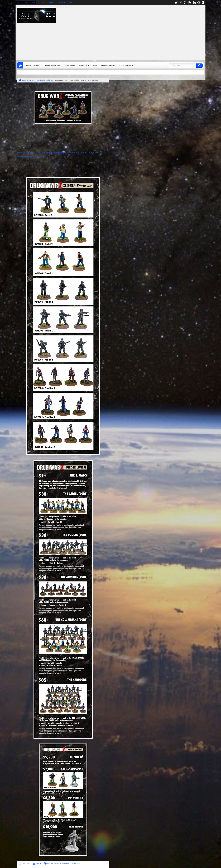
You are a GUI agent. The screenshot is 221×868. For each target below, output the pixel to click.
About (41, 2)
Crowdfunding (66, 863)
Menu (71, 2)
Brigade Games (53, 863)
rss (190, 3)
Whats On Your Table (88, 65)
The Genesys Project (52, 65)
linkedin (194, 3)
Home (20, 65)
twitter (176, 3)
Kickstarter (76, 863)
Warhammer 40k (32, 65)
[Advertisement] (150, 32)
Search (200, 66)
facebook (181, 3)
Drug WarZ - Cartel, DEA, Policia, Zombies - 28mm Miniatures (56, 86)
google (185, 3)
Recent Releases (108, 65)
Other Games (125, 65)
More (61, 2)
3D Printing (70, 65)
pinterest (203, 3)
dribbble (199, 3)
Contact (51, 2)
